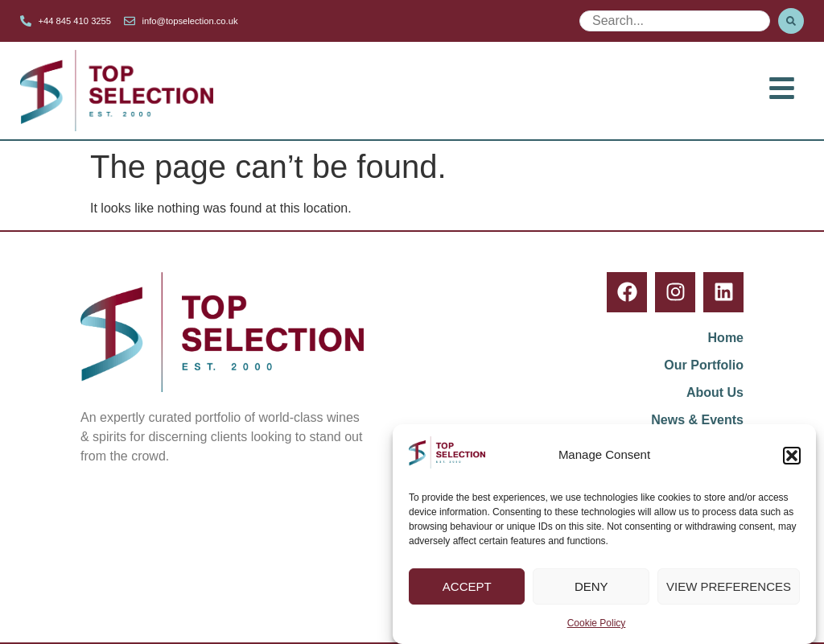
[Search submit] (791, 21)
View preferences (729, 586)
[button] (792, 456)
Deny (591, 586)
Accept (467, 586)
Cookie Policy (597, 624)
